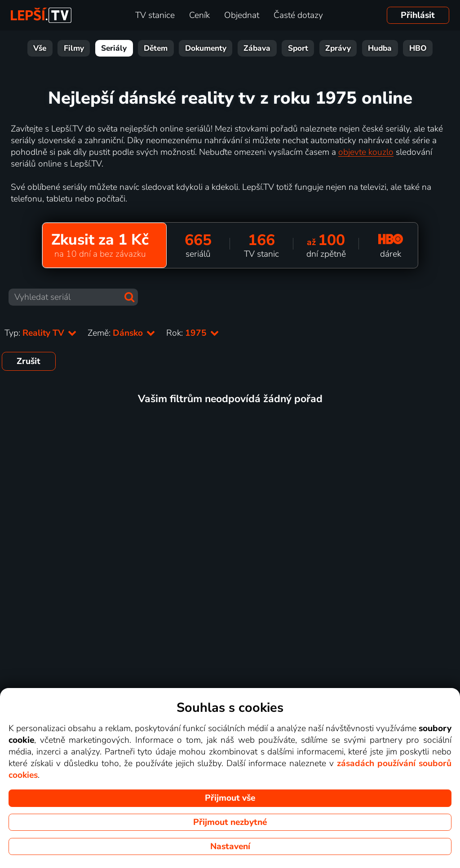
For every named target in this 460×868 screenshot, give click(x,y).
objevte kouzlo (366, 152)
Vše (40, 48)
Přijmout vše (230, 798)
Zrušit (29, 361)
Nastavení (230, 846)
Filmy (74, 48)
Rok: (193, 333)
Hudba (380, 48)
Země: (122, 333)
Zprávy (338, 48)
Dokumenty (206, 48)
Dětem (156, 48)
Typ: (41, 333)
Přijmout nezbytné (230, 822)
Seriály (114, 48)
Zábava (257, 48)
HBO (418, 48)
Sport (298, 48)
